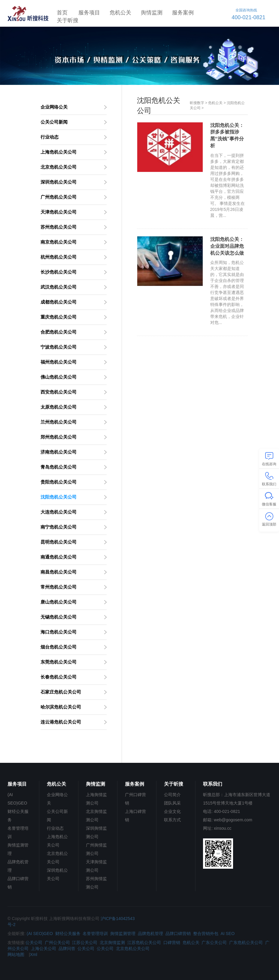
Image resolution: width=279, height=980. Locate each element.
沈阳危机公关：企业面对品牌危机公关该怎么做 (227, 246)
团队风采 (172, 803)
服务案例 (183, 13)
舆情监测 (152, 13)
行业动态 (55, 828)
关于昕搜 (68, 20)
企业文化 (172, 811)
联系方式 (172, 820)
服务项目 (89, 13)
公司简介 (172, 795)
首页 (62, 13)
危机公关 (120, 13)
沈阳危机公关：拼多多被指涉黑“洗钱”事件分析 (227, 136)
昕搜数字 (197, 103)
